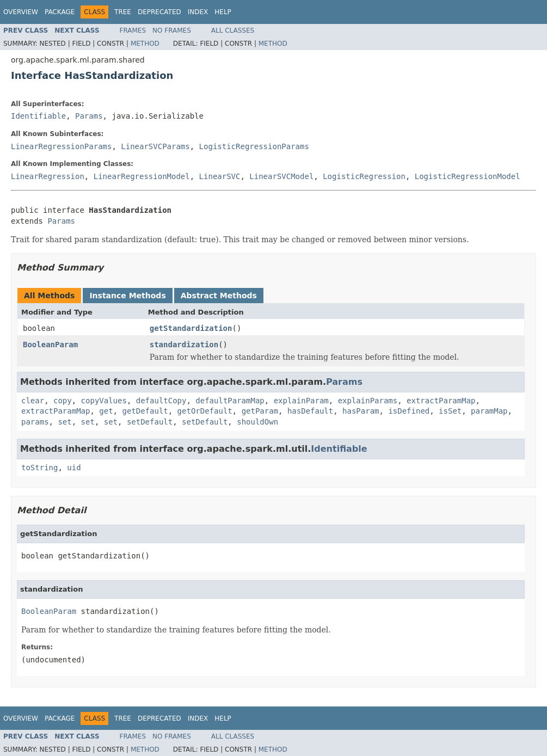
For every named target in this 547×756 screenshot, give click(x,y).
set (64, 422)
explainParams (368, 401)
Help (223, 12)
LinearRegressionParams (61, 146)
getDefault (145, 411)
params (35, 422)
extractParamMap (441, 401)
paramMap (489, 411)
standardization (184, 345)
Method (145, 44)
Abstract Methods (219, 296)
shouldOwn (257, 422)
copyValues (104, 401)
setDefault (150, 422)
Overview (21, 12)
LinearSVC (220, 176)
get (106, 411)
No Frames (172, 30)
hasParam (361, 411)
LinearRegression (48, 176)
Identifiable (38, 116)
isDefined (409, 411)
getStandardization (191, 328)
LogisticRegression (364, 176)
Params (89, 116)
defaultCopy (161, 401)
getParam (260, 411)
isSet (450, 411)
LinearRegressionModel (142, 176)
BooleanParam (50, 345)
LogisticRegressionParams (254, 146)
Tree (123, 12)
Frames (133, 30)
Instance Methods (127, 296)
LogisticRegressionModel (468, 176)
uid (74, 468)
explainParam (301, 401)
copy (63, 401)
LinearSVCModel (281, 176)
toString (39, 468)
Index (198, 12)
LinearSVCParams (155, 146)
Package (60, 12)
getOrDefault (205, 411)
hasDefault (310, 411)
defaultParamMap (230, 401)
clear (33, 401)
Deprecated (159, 12)
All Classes (233, 30)
